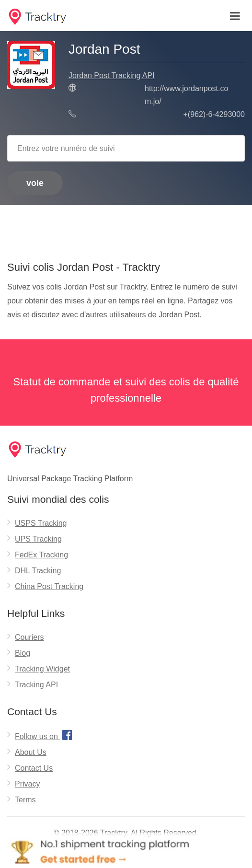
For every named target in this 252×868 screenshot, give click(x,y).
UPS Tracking (38, 539)
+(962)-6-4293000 (214, 114)
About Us (31, 752)
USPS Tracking (41, 523)
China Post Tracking (49, 586)
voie (35, 183)
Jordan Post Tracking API (112, 75)
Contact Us (34, 768)
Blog (23, 653)
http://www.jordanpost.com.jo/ (186, 95)
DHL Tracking (38, 571)
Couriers (29, 637)
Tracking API (36, 685)
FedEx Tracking (41, 555)
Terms (25, 800)
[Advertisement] (126, 230)
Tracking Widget (42, 669)
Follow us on (45, 735)
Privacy (27, 784)
